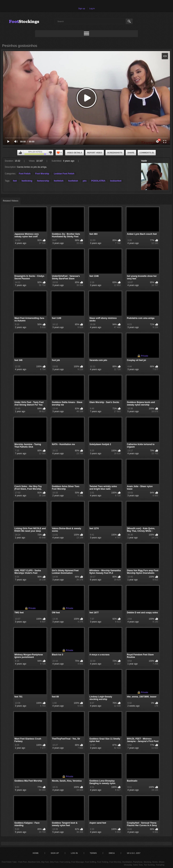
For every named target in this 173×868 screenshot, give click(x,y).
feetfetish (59, 181)
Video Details (75, 153)
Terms (93, 853)
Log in (92, 8)
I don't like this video (50, 153)
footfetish (73, 181)
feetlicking (27, 181)
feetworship (43, 181)
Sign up (82, 8)
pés (85, 181)
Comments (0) (147, 153)
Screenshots (115, 153)
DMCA (112, 853)
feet (15, 181)
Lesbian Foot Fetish (64, 174)
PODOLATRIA (98, 181)
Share (131, 153)
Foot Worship (42, 174)
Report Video (95, 153)
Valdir (144, 161)
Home (36, 853)
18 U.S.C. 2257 (133, 853)
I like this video (20, 153)
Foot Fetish (25, 174)
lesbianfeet (116, 181)
